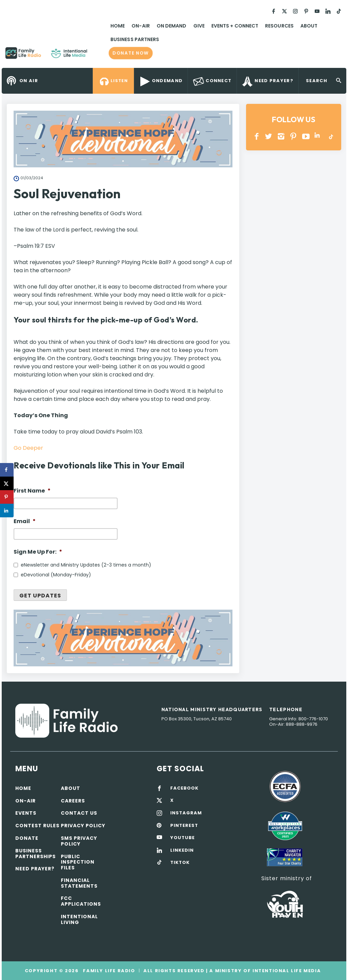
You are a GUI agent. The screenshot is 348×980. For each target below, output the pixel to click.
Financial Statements (79, 883)
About (309, 26)
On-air (25, 801)
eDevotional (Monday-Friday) (56, 575)
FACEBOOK (184, 788)
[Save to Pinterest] (7, 497)
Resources (279, 26)
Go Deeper (28, 448)
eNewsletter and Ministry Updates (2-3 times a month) (86, 565)
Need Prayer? (35, 869)
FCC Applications (81, 901)
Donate (27, 838)
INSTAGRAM (281, 136)
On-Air (141, 26)
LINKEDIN (318, 136)
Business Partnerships (36, 854)
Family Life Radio (97, 56)
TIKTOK (180, 863)
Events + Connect (235, 26)
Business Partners (135, 39)
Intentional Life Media (286, 971)
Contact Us (79, 813)
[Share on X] (7, 483)
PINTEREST (293, 136)
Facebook (257, 136)
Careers (73, 801)
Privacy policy (83, 826)
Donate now (131, 53)
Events (26, 813)
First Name (32, 491)
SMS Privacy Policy (79, 841)
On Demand (172, 26)
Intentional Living (79, 919)
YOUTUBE (306, 136)
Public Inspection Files (78, 862)
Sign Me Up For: (38, 552)
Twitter (269, 136)
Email (25, 522)
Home (118, 26)
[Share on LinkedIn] (7, 511)
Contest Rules (37, 826)
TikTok (330, 136)
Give (199, 26)
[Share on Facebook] (7, 470)
